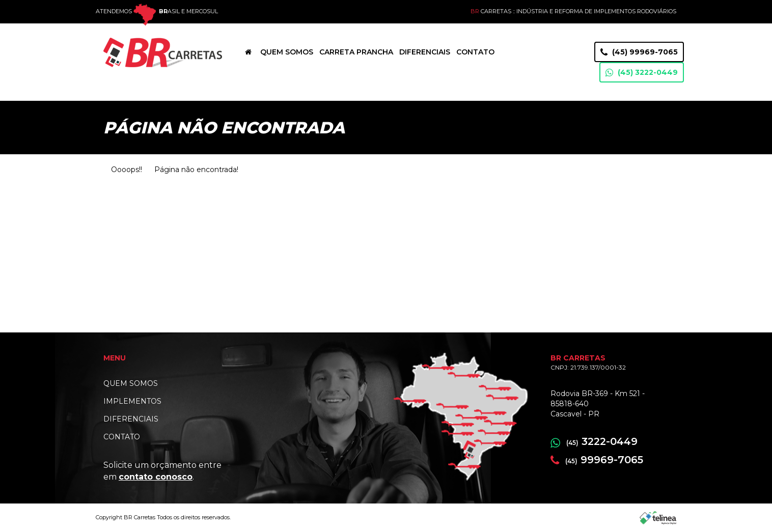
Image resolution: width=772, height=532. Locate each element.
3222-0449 (594, 441)
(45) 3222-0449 (642, 73)
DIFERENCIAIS (131, 419)
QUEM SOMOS (131, 383)
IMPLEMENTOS (132, 401)
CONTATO (122, 437)
